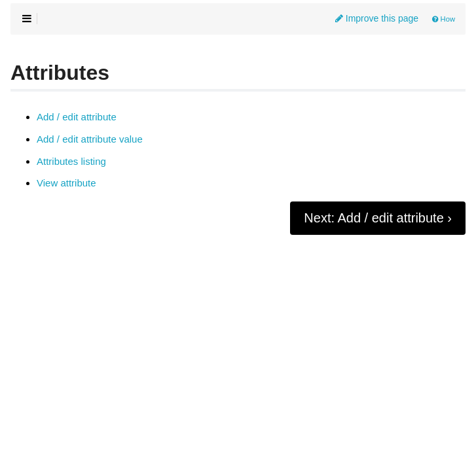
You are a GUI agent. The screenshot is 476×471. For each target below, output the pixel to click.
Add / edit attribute (77, 117)
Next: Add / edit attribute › (378, 218)
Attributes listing (71, 162)
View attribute (66, 183)
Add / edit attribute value (90, 139)
